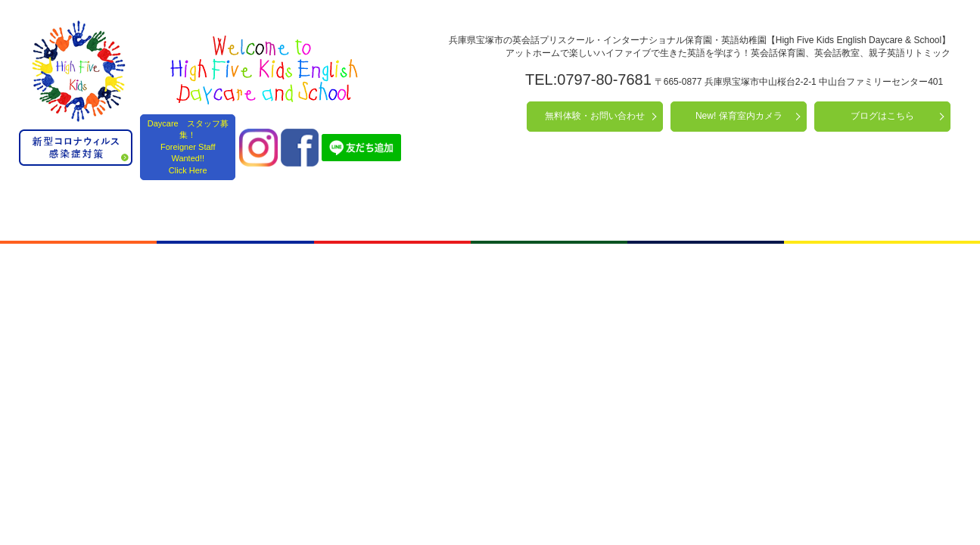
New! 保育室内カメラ (739, 116)
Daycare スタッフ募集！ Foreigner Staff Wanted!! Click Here (188, 147)
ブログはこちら (882, 116)
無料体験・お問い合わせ (595, 116)
